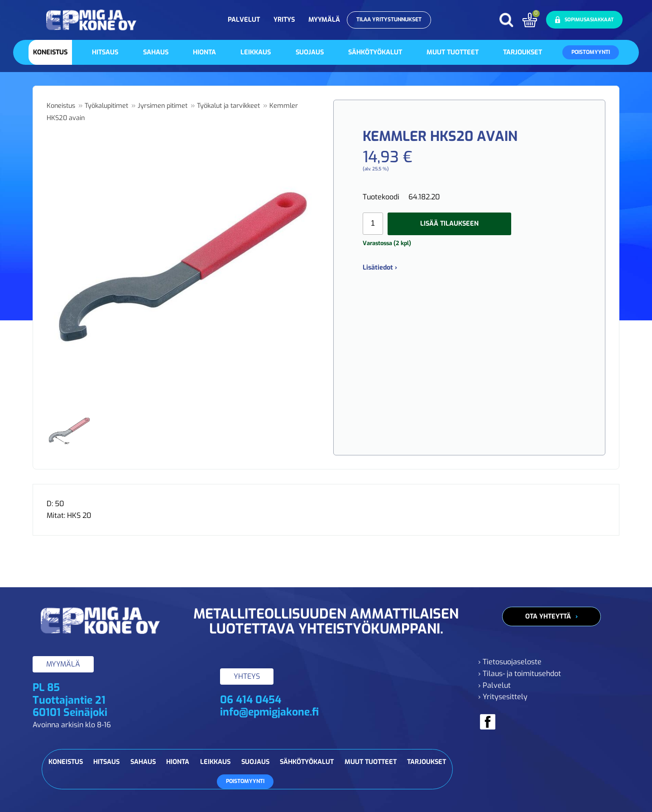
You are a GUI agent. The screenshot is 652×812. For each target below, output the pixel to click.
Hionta (204, 52)
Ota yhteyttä (548, 616)
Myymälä (324, 20)
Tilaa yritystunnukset (389, 19)
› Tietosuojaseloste (510, 662)
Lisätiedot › (380, 268)
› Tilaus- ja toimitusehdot (520, 674)
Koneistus (50, 52)
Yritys (284, 20)
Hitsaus (105, 52)
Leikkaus (256, 52)
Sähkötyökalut (375, 52)
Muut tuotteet (453, 52)
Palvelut (244, 20)
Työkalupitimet (106, 106)
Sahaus (156, 52)
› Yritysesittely (503, 697)
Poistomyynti (591, 52)
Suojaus (310, 52)
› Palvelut (494, 685)
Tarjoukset (523, 52)
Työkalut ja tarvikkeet (228, 106)
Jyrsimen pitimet (163, 106)
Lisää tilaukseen (449, 224)
